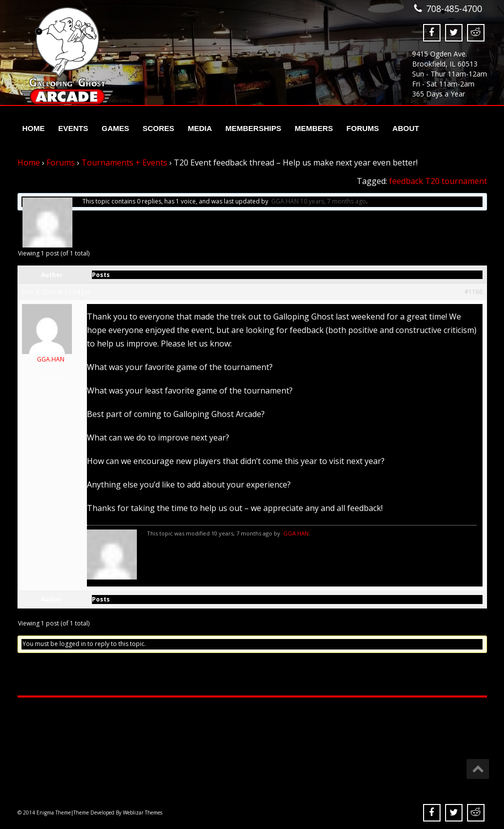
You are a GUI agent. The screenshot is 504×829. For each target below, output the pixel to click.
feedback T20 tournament (438, 181)
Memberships (253, 128)
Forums (363, 128)
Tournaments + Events (124, 162)
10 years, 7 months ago (333, 201)
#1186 (474, 292)
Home (34, 128)
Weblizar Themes (143, 812)
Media (200, 128)
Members (314, 128)
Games (116, 128)
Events (73, 128)
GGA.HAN (285, 201)
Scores (159, 128)
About (406, 128)
